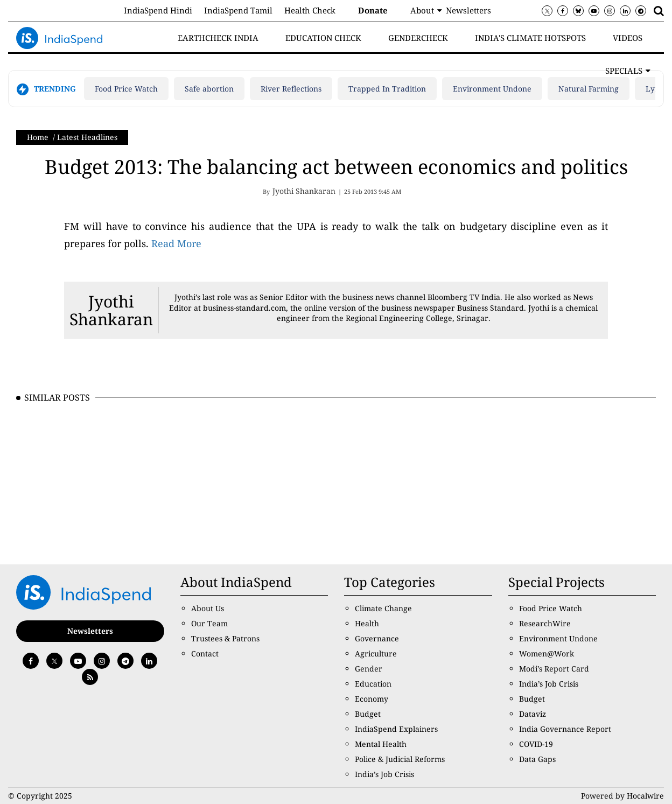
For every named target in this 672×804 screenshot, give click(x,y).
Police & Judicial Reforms (400, 759)
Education (373, 684)
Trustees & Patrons (225, 638)
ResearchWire (545, 623)
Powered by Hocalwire (622, 796)
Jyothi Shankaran (111, 310)
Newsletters (468, 10)
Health (367, 623)
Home (38, 137)
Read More (176, 243)
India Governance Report (565, 729)
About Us (208, 608)
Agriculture (376, 653)
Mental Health (381, 744)
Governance (377, 638)
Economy (372, 699)
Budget (368, 714)
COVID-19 (536, 744)
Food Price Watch (126, 89)
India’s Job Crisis (384, 774)
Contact (205, 653)
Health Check (310, 10)
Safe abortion (209, 89)
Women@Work (547, 653)
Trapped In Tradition (387, 89)
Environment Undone (492, 89)
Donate (373, 10)
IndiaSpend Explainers (396, 729)
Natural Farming (589, 89)
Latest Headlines (87, 137)
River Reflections (291, 89)
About (422, 10)
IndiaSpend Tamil (238, 10)
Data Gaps (537, 759)
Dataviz (533, 714)
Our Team (209, 623)
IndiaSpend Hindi (158, 10)
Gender (369, 669)
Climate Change (383, 608)
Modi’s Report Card (554, 669)
